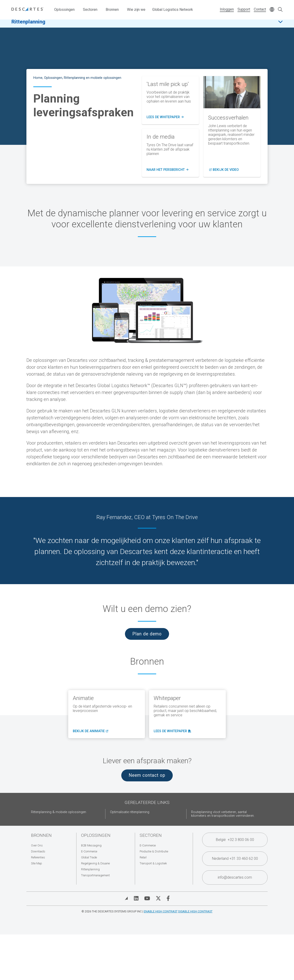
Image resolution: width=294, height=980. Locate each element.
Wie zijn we (136, 10)
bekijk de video (226, 170)
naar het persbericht (167, 170)
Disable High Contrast (195, 911)
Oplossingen (64, 10)
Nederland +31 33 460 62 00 (235, 859)
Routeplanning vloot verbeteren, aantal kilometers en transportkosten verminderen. (223, 814)
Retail (143, 857)
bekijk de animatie (90, 731)
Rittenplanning (28, 25)
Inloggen (227, 9)
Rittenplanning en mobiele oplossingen (93, 78)
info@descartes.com (235, 877)
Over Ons (37, 845)
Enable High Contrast (161, 911)
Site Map (37, 863)
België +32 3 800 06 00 (235, 840)
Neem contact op (147, 775)
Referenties (38, 857)
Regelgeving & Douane (95, 863)
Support (244, 9)
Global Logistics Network (173, 10)
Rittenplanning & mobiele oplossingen (59, 812)
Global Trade (89, 857)
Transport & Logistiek (153, 863)
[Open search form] (280, 10)
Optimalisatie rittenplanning (130, 812)
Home (38, 78)
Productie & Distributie (154, 851)
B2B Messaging (91, 845)
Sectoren (90, 10)
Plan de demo (147, 634)
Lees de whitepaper (165, 117)
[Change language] (272, 10)
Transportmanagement (95, 875)
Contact (260, 9)
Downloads (38, 851)
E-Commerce (89, 851)
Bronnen (112, 10)
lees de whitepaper (172, 731)
